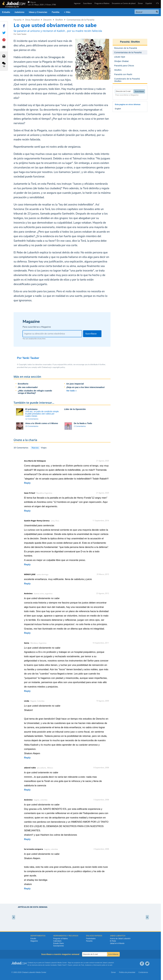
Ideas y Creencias (38, 12)
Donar (140, 3)
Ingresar (77, 3)
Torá (83, 965)
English (118, 109)
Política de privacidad (127, 972)
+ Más (67, 12)
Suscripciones (59, 946)
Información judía (99, 965)
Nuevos (35, 448)
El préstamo (31, 409)
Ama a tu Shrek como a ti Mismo (42, 423)
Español (149, 3)
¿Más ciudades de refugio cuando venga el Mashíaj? (35, 392)
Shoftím (59, 20)
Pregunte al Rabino (102, 3)
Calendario (57, 941)
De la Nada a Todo (83, 423)
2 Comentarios (80, 426)
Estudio (6, 12)
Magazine (34, 941)
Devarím (47, 20)
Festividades (91, 939)
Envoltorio (23, 384)
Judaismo (88, 965)
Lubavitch (54, 963)
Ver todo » (72, 391)
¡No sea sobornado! (28, 387)
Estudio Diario (59, 943)
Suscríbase (88, 3)
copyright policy (59, 367)
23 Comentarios (32, 426)
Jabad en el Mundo (117, 943)
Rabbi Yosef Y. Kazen (65, 965)
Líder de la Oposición (75, 409)
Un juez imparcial (75, 384)
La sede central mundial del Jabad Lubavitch (99, 963)
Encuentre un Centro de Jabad (124, 3)
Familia (56, 12)
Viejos (44, 448)
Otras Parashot (32, 20)
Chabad (47, 963)
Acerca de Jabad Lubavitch (120, 939)
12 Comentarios (32, 419)
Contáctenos (143, 972)
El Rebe (113, 941)
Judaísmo (19, 12)
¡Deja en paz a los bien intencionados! (86, 387)
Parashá (17, 20)
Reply (27, 483)
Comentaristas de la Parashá (80, 20)
